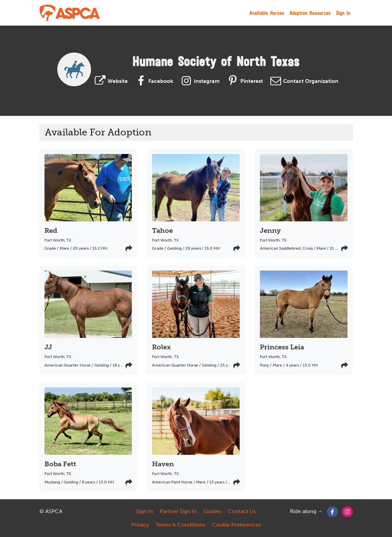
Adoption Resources (310, 13)
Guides (212, 511)
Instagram (199, 81)
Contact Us (242, 511)
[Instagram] (347, 511)
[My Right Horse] (70, 13)
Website (110, 81)
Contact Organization (304, 81)
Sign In (343, 13)
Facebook (153, 81)
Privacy (140, 525)
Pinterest (244, 81)
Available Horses (267, 13)
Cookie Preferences (237, 525)
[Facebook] (333, 511)
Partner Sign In (178, 511)
